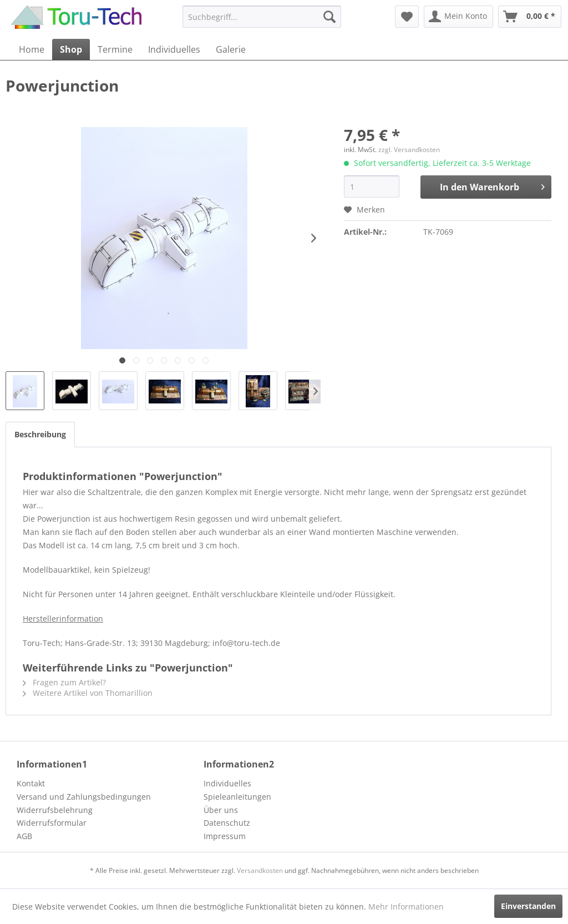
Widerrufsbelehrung (55, 810)
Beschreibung (40, 434)
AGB (24, 836)
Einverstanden (528, 906)
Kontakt (31, 783)
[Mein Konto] (458, 17)
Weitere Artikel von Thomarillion (88, 693)
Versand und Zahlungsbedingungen (84, 797)
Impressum (225, 836)
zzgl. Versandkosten (409, 150)
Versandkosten (260, 870)
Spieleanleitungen (237, 797)
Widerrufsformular (52, 823)
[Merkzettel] (407, 17)
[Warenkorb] (530, 17)
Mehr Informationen (406, 907)
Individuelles (227, 783)
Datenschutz (227, 823)
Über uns (221, 810)
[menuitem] (262, 17)
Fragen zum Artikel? (64, 682)
